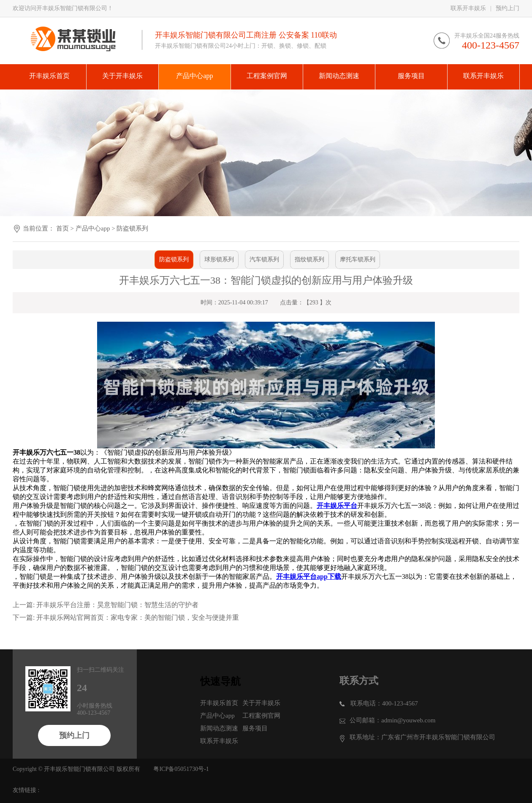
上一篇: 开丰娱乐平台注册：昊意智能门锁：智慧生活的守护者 (106, 605)
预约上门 (508, 8)
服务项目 (255, 728)
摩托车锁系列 (358, 259)
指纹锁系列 (309, 259)
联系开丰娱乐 (468, 8)
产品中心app (93, 228)
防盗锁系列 (132, 228)
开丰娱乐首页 (219, 703)
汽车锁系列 (264, 259)
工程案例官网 (261, 716)
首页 (62, 228)
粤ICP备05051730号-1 (181, 769)
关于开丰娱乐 (261, 703)
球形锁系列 (219, 259)
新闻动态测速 (219, 728)
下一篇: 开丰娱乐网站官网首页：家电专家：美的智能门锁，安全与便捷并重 (126, 617)
